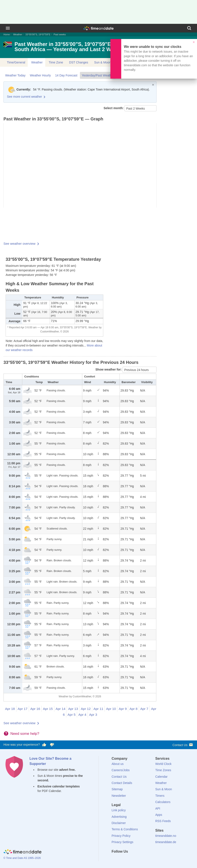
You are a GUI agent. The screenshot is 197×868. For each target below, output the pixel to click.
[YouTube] (144, 859)
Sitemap (117, 789)
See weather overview (19, 244)
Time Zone (56, 62)
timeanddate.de (166, 842)
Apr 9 (123, 709)
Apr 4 (82, 715)
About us (118, 764)
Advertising (119, 817)
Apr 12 (86, 709)
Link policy (119, 810)
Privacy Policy (121, 836)
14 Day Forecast (66, 75)
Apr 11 (98, 709)
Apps (159, 815)
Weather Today (15, 75)
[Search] (189, 28)
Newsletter (119, 796)
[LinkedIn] (129, 859)
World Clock (163, 764)
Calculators (163, 802)
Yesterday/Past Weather (98, 75)
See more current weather (24, 97)
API (158, 808)
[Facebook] (115, 859)
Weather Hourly (40, 75)
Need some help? (25, 734)
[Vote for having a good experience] (44, 745)
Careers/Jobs (121, 770)
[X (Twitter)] (122, 859)
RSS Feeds (163, 821)
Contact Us (183, 745)
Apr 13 (73, 709)
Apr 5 (72, 715)
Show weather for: (109, 369)
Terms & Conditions (125, 829)
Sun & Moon (103, 62)
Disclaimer (119, 823)
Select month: (114, 108)
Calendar (161, 777)
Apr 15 (48, 709)
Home (7, 34)
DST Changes (79, 62)
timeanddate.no (166, 836)
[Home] (23, 852)
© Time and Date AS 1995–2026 (22, 858)
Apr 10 (111, 709)
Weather (18, 34)
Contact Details (122, 783)
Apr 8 (133, 709)
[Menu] (8, 28)
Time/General (16, 62)
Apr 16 (35, 709)
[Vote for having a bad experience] (52, 745)
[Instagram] (137, 859)
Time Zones (163, 770)
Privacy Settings (123, 842)
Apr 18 (10, 709)
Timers (160, 796)
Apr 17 (23, 709)
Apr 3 (93, 715)
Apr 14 (61, 709)
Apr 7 (144, 709)
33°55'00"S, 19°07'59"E (38, 34)
